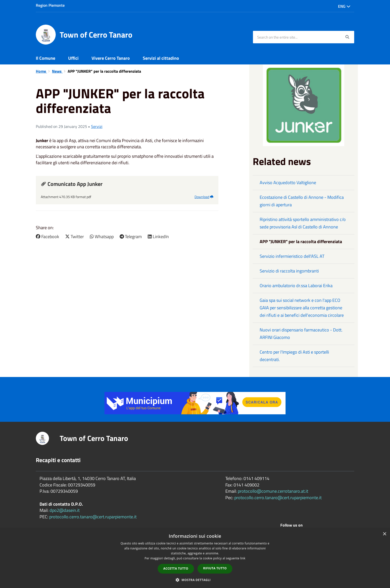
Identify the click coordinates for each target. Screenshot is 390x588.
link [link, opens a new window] (243, 558)
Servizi (97, 126)
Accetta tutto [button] (176, 568)
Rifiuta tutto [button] (215, 568)
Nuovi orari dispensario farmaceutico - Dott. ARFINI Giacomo (301, 334)
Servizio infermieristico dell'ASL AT (292, 256)
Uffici (73, 58)
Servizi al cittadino (161, 58)
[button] (195, 580)
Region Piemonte (50, 5)
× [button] (384, 534)
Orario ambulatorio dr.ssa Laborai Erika (296, 286)
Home (41, 71)
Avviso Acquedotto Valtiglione (288, 183)
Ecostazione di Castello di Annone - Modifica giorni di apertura (302, 201)
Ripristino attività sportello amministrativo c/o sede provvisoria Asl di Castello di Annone (303, 223)
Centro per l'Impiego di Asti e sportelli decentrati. (294, 356)
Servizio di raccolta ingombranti (289, 271)
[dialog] (195, 558)
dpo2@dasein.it (65, 510)
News (57, 71)
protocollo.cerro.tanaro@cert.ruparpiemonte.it (93, 517)
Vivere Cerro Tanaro (111, 58)
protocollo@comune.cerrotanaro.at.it (273, 491)
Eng (344, 6)
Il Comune (46, 58)
